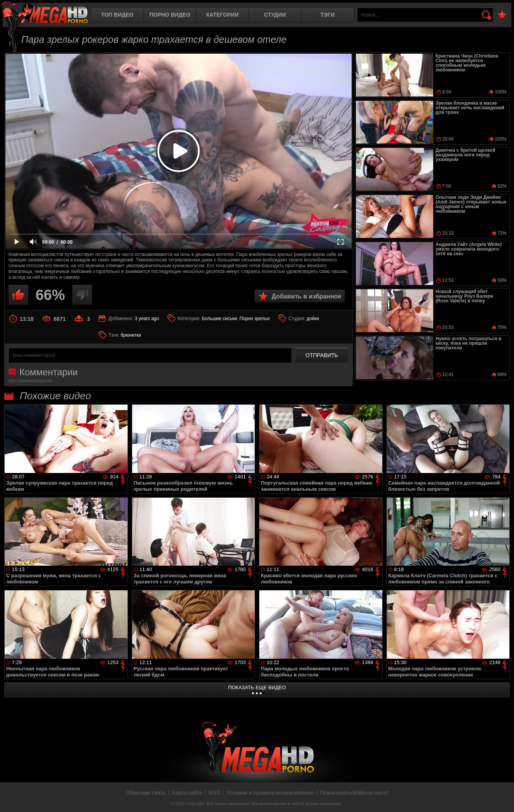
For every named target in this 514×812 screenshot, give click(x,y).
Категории (223, 15)
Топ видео (117, 15)
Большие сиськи (219, 319)
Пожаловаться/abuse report (354, 793)
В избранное (502, 15)
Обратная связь (146, 793)
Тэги (328, 15)
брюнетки (131, 335)
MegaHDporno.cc (44, 13)
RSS (214, 793)
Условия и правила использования (270, 793)
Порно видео (170, 15)
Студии (275, 15)
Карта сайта (187, 793)
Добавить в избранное (306, 296)
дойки (313, 319)
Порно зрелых (255, 319)
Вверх (502, 798)
